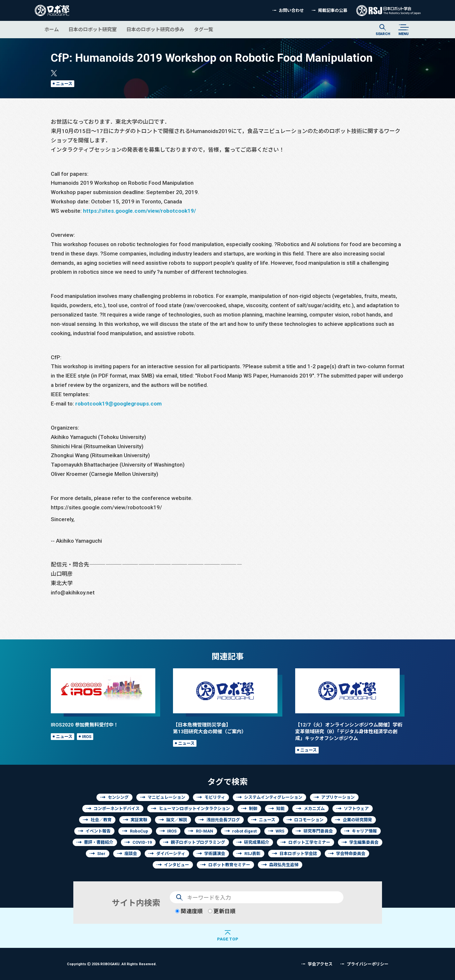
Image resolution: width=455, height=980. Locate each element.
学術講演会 (215, 854)
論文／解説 (177, 820)
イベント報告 (98, 831)
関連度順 (189, 911)
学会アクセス (320, 964)
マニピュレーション (166, 797)
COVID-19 (142, 842)
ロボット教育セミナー (229, 865)
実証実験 (139, 820)
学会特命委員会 (351, 854)
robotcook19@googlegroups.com (118, 403)
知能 (280, 809)
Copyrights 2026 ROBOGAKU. (112, 964)
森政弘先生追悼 (284, 865)
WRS (280, 831)
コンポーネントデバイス (117, 809)
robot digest (244, 831)
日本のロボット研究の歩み (155, 29)
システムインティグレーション (273, 797)
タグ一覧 (204, 29)
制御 (253, 809)
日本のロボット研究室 (93, 29)
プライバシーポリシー (368, 964)
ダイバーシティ (171, 854)
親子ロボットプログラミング (198, 842)
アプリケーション (338, 797)
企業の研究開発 (357, 820)
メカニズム (314, 809)
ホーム (52, 29)
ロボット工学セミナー (309, 842)
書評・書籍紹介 (99, 842)
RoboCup (139, 831)
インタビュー (177, 865)
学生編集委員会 (364, 842)
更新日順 (222, 911)
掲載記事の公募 (333, 10)
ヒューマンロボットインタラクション (194, 809)
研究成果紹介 (257, 842)
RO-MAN (205, 831)
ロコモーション (309, 820)
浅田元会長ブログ (223, 820)
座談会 (131, 854)
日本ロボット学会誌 (298, 854)
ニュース (64, 84)
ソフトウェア (356, 809)
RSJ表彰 (252, 854)
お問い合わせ (291, 10)
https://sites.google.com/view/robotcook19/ (139, 211)
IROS (87, 737)
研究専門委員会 (318, 831)
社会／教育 (101, 820)
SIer (101, 854)
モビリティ (215, 797)
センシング (118, 797)
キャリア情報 (364, 831)
